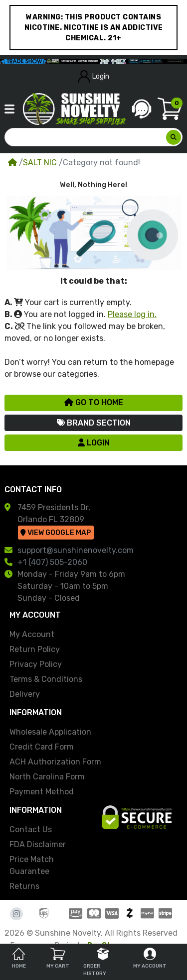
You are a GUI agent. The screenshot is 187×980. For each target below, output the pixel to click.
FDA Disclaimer (38, 844)
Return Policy (35, 649)
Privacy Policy (36, 664)
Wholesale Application (50, 732)
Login (94, 76)
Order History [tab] (96, 962)
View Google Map (56, 533)
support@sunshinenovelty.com (76, 550)
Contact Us (31, 829)
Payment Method (42, 792)
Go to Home (94, 402)
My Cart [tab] (58, 958)
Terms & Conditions (46, 679)
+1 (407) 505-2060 (52, 562)
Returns (24, 886)
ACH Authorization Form (55, 762)
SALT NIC (41, 163)
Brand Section (94, 423)
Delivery (25, 694)
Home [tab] (19, 958)
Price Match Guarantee (32, 865)
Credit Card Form (42, 747)
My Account (32, 634)
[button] (9, 109)
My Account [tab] (150, 958)
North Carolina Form (47, 777)
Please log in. (132, 314)
